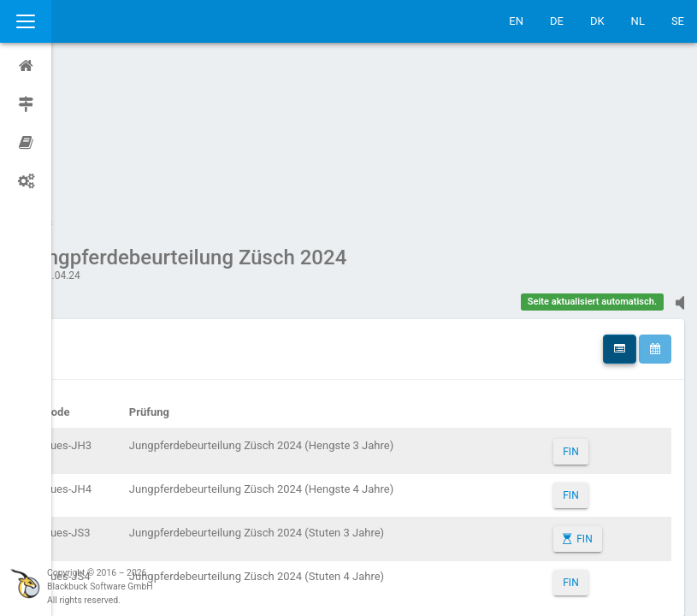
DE (557, 21)
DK (597, 21)
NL (638, 21)
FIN (581, 289)
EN (516, 21)
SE (678, 21)
